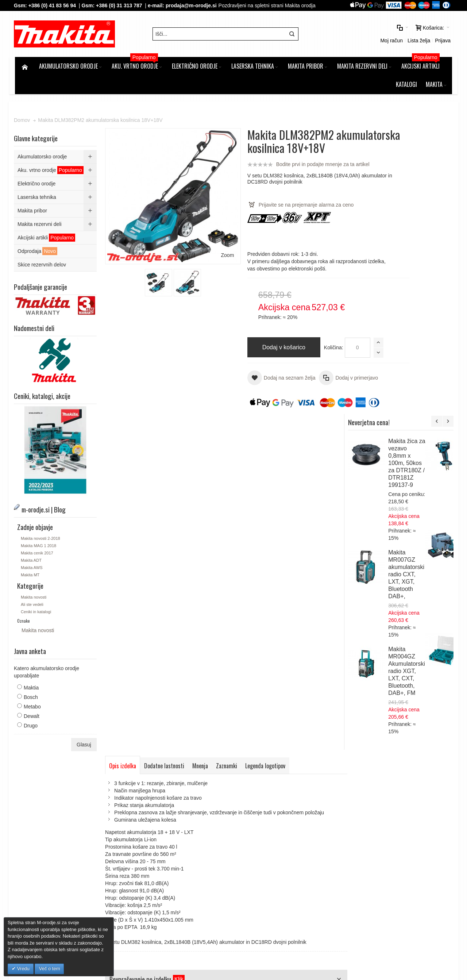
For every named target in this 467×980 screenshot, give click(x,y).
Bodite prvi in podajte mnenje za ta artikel (299, 178)
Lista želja (358, 35)
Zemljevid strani (35, 790)
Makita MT (31, 589)
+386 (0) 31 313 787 (120, 5)
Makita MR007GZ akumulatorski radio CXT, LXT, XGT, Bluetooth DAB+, (433, 290)
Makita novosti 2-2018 (42, 552)
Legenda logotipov (266, 442)
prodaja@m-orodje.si (192, 5)
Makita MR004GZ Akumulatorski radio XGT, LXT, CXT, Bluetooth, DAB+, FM (433, 387)
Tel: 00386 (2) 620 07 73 (373, 873)
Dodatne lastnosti (165, 442)
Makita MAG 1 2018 (40, 560)
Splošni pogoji (156, 830)
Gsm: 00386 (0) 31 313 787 (376, 881)
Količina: (310, 361)
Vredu (23, 969)
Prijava (382, 35)
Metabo (33, 720)
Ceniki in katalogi (37, 625)
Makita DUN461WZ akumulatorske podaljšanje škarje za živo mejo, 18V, (416, 560)
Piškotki (148, 837)
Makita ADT (32, 574)
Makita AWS (33, 581)
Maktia (32, 702)
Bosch (32, 711)
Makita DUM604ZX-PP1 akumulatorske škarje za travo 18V (413, 507)
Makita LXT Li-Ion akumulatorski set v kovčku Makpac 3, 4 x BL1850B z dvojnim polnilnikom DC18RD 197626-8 (416, 664)
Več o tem (49, 969)
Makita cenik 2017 (38, 567)
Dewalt (33, 730)
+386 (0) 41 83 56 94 (53, 5)
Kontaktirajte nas (255, 790)
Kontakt (148, 852)
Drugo (32, 739)
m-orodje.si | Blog (78, 790)
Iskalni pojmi (116, 790)
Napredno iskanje (155, 790)
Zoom (203, 231)
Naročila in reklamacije (205, 790)
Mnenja (201, 442)
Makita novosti (35, 611)
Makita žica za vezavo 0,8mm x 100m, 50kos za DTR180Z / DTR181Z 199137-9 (434, 179)
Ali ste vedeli (33, 618)
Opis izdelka (124, 442)
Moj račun (331, 35)
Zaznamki (228, 442)
